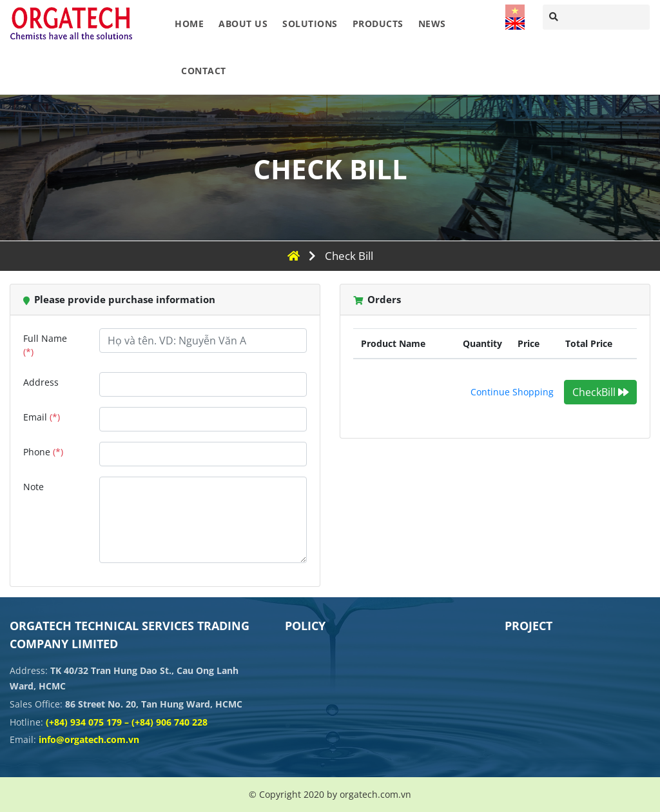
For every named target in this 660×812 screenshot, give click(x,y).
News (432, 24)
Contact (204, 71)
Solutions (310, 24)
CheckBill (600, 392)
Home (189, 24)
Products (378, 24)
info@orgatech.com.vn (89, 739)
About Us (243, 24)
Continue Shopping (512, 392)
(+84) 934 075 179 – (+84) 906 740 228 (127, 722)
